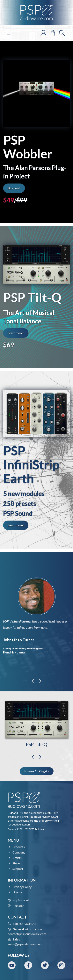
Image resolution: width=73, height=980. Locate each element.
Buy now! (14, 188)
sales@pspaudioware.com (25, 944)
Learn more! (16, 333)
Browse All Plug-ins (37, 771)
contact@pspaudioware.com (27, 934)
